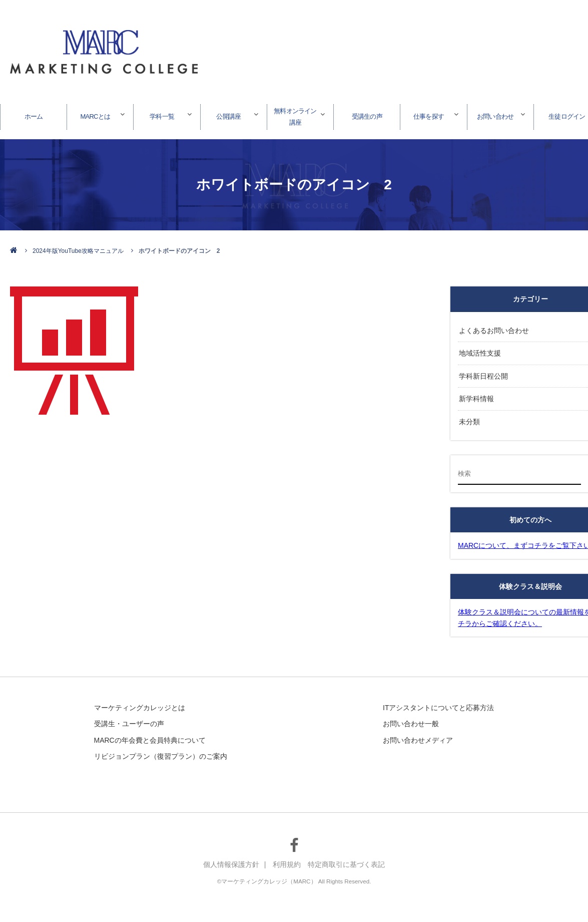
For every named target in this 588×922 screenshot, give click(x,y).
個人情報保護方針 (231, 860)
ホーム (34, 115)
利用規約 (287, 860)
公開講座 (229, 115)
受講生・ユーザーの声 (129, 719)
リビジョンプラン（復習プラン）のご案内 (161, 751)
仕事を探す (428, 115)
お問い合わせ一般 (411, 719)
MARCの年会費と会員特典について (150, 735)
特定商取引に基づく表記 (346, 860)
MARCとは (95, 115)
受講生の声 (367, 115)
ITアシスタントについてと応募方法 (438, 703)
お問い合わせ (495, 115)
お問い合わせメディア (418, 735)
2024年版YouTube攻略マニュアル (78, 251)
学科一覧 (162, 115)
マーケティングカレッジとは (140, 703)
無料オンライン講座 (295, 115)
